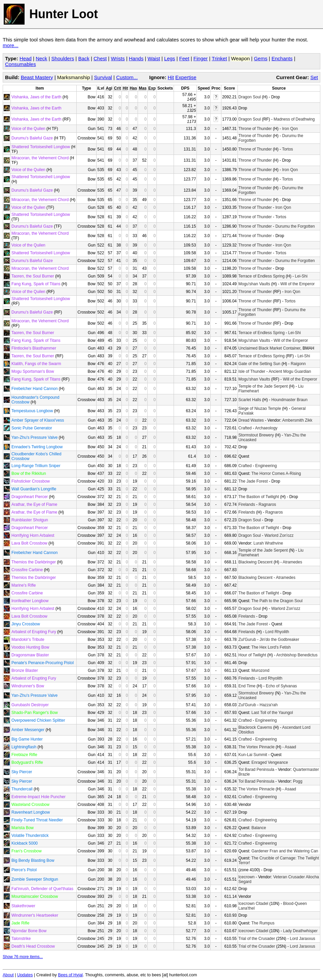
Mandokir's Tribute (28, 640)
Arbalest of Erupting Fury (34, 632)
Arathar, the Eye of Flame (34, 504)
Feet (184, 58)
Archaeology (266, 428)
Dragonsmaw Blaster (30, 655)
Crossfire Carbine (27, 570)
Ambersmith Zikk (297, 420)
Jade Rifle (20, 923)
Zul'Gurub (247, 640)
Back (84, 58)
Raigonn (298, 364)
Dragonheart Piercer (30, 497)
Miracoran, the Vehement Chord (40, 158)
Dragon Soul (250, 97)
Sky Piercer (22, 772)
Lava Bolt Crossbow (29, 543)
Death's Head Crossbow (33, 946)
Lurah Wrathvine (268, 543)
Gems (261, 58)
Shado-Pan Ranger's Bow (35, 713)
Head (26, 58)
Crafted (245, 428)
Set (314, 77)
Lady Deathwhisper (300, 931)
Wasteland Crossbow (30, 805)
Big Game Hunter (27, 739)
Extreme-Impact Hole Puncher (39, 797)
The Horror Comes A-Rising (276, 473)
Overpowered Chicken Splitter (38, 720)
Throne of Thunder (255, 129)
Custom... (127, 77)
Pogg (298, 781)
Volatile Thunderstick (30, 836)
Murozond (260, 671)
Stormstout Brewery (256, 435)
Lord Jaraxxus (302, 939)
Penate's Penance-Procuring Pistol (43, 663)
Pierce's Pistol (24, 870)
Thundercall (22, 789)
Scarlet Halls (250, 400)
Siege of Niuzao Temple (260, 409)
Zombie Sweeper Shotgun (35, 879)
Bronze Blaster (25, 671)
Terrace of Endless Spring (262, 276)
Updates (25, 975)
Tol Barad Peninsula (257, 770)
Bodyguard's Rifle (27, 762)
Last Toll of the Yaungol (272, 713)
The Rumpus (263, 923)
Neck (41, 58)
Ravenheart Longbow (31, 812)
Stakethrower (23, 906)
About (8, 975)
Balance (259, 828)
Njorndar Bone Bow (29, 931)
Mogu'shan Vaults (254, 284)
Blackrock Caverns (255, 727)
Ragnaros (267, 504)
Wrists (118, 58)
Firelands (247, 504)
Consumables (21, 64)
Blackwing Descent (256, 562)
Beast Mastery (37, 77)
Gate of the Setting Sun (260, 364)
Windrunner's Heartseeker (35, 915)
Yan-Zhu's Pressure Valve (34, 437)
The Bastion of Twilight (259, 497)
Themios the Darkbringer (34, 562)
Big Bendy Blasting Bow (33, 860)
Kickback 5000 (25, 843)
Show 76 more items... (23, 957)
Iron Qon (290, 129)
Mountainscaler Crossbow (35, 896)
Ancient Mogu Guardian (290, 371)
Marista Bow (23, 828)
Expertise (186, 77)
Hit (171, 77)
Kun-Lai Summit (253, 755)
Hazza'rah (269, 705)
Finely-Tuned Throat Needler (37, 820)
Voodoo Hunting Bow (30, 647)
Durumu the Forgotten (295, 226)
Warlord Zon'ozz (279, 535)
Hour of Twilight (252, 655)
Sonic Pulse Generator (32, 428)
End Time (247, 686)
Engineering (266, 466)
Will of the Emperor (297, 284)
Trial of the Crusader (257, 939)
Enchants (282, 58)
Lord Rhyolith (277, 632)
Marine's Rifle (24, 585)
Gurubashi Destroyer (30, 705)
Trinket (219, 58)
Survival (103, 77)
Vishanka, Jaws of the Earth (37, 97)
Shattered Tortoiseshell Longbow (41, 147)
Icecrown (247, 877)
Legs (170, 58)
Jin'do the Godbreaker (280, 640)
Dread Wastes (251, 420)
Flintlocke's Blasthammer (34, 348)
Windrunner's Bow (28, 686)
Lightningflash (24, 747)
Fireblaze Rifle (24, 755)
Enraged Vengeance (270, 762)
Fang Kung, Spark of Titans (36, 284)
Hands (136, 58)
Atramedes (292, 562)
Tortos (288, 149)
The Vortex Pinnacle (257, 747)
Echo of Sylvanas (281, 686)
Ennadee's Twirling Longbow (37, 447)
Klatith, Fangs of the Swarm (36, 364)
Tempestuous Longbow (32, 411)
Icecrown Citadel (254, 904)
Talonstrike (21, 939)
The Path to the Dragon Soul (277, 601)
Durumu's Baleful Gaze (32, 138)
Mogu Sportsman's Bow (33, 371)
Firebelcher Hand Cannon (34, 389)
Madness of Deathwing (294, 119)
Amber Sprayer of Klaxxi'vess (38, 420)
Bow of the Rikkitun (29, 473)
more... (11, 45)
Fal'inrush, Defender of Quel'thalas (42, 889)
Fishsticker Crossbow (31, 481)
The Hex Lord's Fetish (271, 647)
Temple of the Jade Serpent (263, 386)
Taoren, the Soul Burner (33, 276)
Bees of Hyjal (70, 975)
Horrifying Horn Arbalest (33, 535)
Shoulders (63, 58)
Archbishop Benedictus (297, 655)
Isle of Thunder (252, 371)
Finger (201, 58)
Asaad (290, 747)
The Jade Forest (253, 481)
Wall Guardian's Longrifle (34, 489)
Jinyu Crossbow (26, 624)
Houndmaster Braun (290, 400)
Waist (154, 58)
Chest (100, 58)
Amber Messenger (28, 730)
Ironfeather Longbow (30, 601)
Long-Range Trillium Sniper (36, 466)
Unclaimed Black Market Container (270, 348)
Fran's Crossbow (27, 851)
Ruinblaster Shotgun (30, 520)
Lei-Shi (301, 276)
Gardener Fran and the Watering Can (285, 851)
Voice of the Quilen (28, 129)
